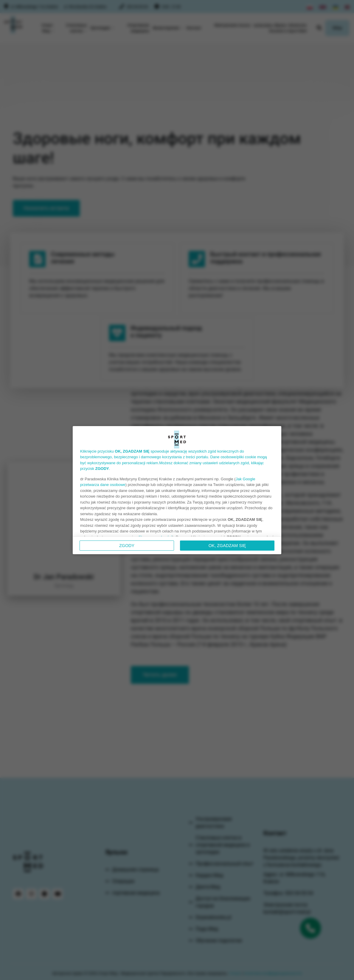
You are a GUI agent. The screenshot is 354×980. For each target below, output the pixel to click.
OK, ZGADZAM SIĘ (227, 546)
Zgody (127, 546)
